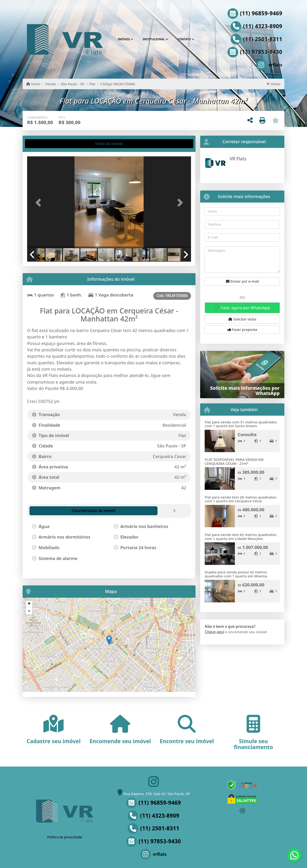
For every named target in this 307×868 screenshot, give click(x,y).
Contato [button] (184, 39)
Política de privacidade (65, 837)
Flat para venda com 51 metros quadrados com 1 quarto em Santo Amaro (241, 424)
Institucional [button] (154, 39)
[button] (39, 202)
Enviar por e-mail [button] (242, 281)
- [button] (29, 611)
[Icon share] (253, 65)
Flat (92, 84)
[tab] (42, 144)
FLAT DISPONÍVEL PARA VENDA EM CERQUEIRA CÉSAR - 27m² (234, 461)
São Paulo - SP (73, 84)
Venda (51, 84)
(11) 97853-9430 (261, 52)
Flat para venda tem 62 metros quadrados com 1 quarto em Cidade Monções (241, 537)
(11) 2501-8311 (263, 39)
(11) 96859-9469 (261, 13)
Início (33, 84)
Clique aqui (214, 632)
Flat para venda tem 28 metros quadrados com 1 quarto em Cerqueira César (241, 499)
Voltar (274, 84)
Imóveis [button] (124, 39)
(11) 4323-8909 (263, 26)
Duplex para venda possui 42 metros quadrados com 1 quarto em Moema (236, 574)
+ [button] (29, 604)
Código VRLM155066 (118, 84)
